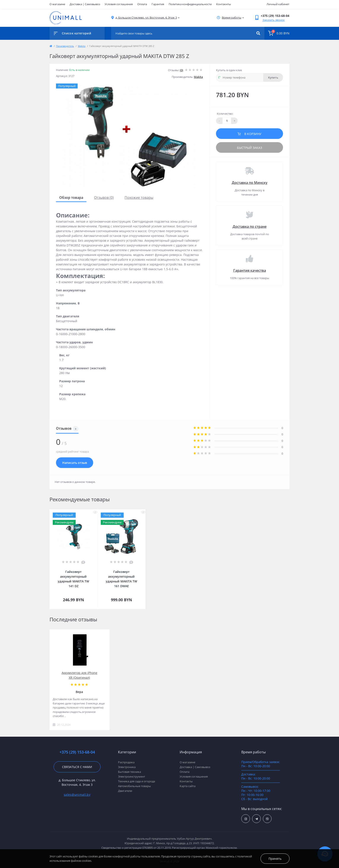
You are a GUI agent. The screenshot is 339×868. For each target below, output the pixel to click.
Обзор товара (71, 198)
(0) (181, 70)
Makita (82, 46)
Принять (275, 859)
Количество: (225, 114)
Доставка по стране (250, 227)
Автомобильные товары (134, 786)
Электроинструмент (132, 776)
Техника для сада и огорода (137, 781)
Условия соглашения (119, 4)
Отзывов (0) (104, 198)
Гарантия (158, 4)
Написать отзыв (75, 463)
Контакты (186, 781)
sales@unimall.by (77, 795)
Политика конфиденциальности (190, 4)
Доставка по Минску (250, 183)
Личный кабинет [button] (278, 4)
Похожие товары (139, 198)
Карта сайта (188, 786)
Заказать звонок (274, 20)
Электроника (127, 767)
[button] (146, 18)
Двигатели (125, 791)
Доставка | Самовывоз (85, 4)
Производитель (65, 46)
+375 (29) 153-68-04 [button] (77, 752)
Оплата (142, 4)
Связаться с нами (77, 767)
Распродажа (126, 762)
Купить (273, 77)
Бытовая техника (130, 772)
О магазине (57, 4)
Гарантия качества (250, 270)
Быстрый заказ (249, 148)
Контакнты (224, 4)
